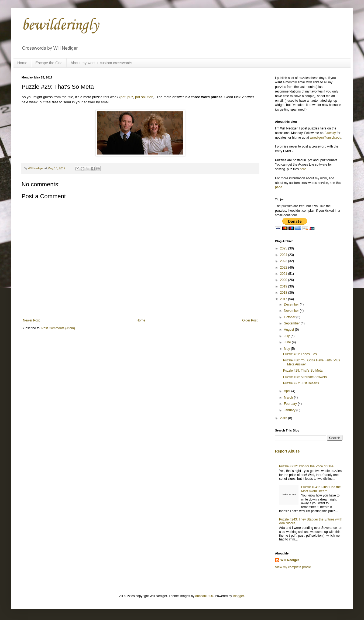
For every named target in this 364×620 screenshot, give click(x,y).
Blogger (238, 596)
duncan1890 (204, 596)
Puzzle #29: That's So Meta (303, 371)
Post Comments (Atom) (58, 328)
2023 (284, 261)
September (292, 323)
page (279, 187)
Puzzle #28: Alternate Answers (305, 377)
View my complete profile (293, 567)
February (291, 404)
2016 (284, 418)
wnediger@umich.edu (325, 138)
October (290, 317)
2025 (284, 248)
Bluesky (330, 133)
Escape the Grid (49, 63)
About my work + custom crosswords (101, 63)
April (288, 391)
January (290, 410)
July (287, 336)
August (289, 330)
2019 (284, 286)
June (288, 342)
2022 (284, 268)
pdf (123, 97)
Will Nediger (290, 560)
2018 (284, 293)
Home (22, 63)
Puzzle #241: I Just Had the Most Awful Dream (321, 489)
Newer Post (31, 320)
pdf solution (144, 97)
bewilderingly (60, 25)
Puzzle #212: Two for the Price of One (306, 466)
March (289, 398)
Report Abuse (287, 451)
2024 (284, 255)
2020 (284, 280)
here (303, 169)
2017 (284, 299)
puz (130, 97)
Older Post (250, 320)
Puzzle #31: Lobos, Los (300, 354)
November (292, 311)
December (292, 304)
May (287, 349)
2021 (284, 274)
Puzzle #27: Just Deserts (301, 383)
